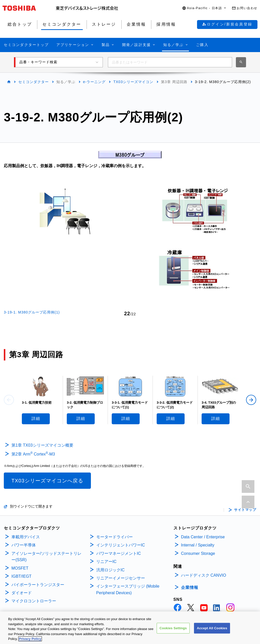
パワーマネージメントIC (119, 553)
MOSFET (20, 568)
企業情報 (190, 587)
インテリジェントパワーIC (121, 545)
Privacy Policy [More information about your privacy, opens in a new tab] (30, 641)
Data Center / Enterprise (203, 537)
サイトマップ (245, 510)
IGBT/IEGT (21, 576)
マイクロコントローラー (34, 601)
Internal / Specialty (198, 545)
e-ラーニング (94, 82)
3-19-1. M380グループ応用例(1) (32, 312)
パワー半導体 (24, 545)
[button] (204, 8)
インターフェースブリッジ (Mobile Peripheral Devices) (128, 590)
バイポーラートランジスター (38, 585)
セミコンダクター (34, 82)
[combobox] (170, 62)
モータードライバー (115, 537)
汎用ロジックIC (110, 570)
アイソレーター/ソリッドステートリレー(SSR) (46, 557)
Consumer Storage (198, 553)
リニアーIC (106, 562)
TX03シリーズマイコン (133, 82)
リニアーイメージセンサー (121, 578)
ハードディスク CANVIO (204, 575)
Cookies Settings (173, 630)
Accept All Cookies (212, 630)
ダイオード (22, 593)
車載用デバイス (26, 537)
